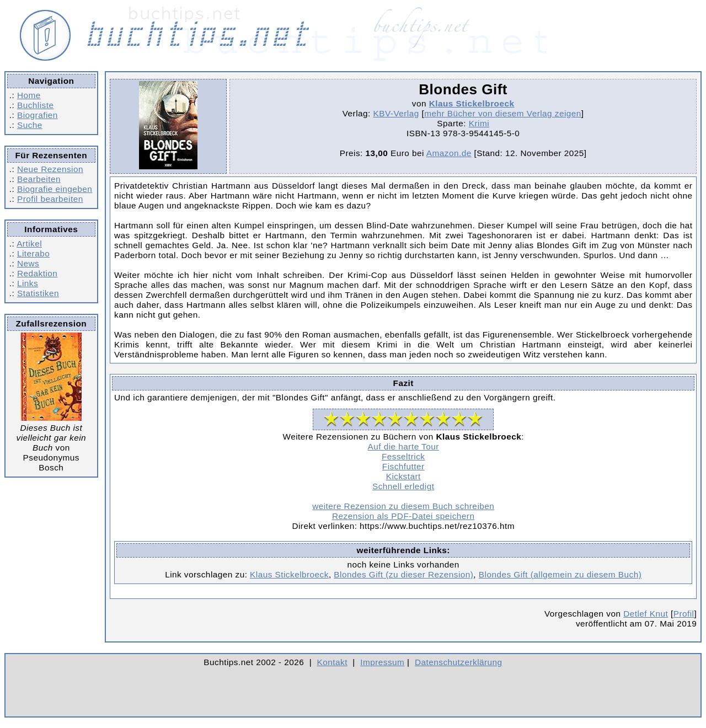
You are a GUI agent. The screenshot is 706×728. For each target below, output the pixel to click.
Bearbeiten (39, 179)
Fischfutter (403, 466)
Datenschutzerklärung (459, 662)
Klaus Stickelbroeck (472, 103)
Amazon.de (449, 153)
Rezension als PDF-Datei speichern (403, 516)
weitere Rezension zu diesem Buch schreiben (403, 506)
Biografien (38, 115)
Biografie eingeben (55, 189)
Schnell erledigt (403, 486)
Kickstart (403, 476)
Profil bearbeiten (50, 199)
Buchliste (35, 105)
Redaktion (37, 273)
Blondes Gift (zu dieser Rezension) (403, 574)
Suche (30, 125)
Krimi (479, 123)
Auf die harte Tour (403, 446)
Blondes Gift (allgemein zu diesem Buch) (560, 574)
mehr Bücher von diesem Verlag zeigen (503, 113)
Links (28, 283)
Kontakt (332, 662)
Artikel (29, 243)
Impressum (382, 662)
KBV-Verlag (396, 113)
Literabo (33, 253)
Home (29, 95)
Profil (684, 614)
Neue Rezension (50, 169)
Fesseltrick (403, 456)
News (28, 263)
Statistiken (38, 293)
